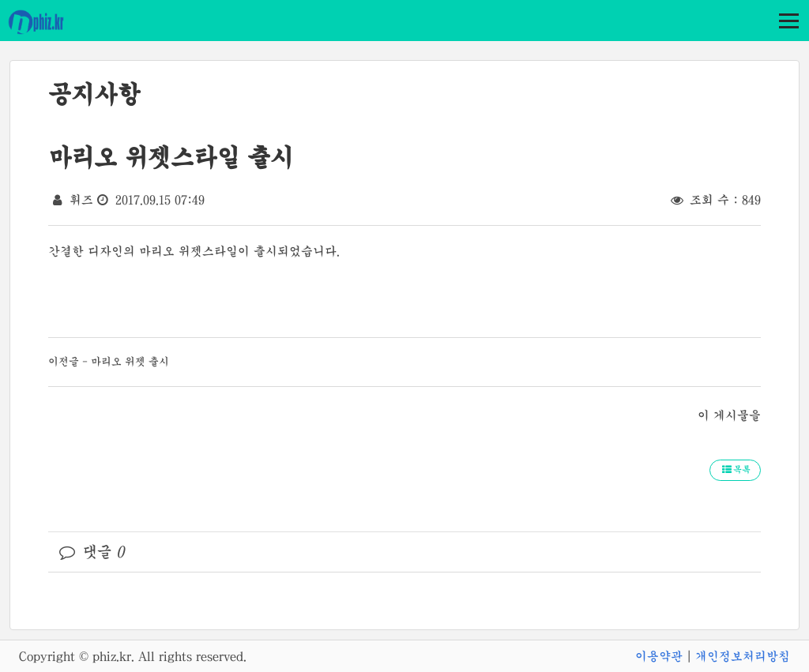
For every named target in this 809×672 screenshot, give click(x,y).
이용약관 (659, 656)
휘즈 (81, 200)
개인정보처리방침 (743, 656)
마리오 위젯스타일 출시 (171, 157)
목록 (735, 470)
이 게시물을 (729, 415)
